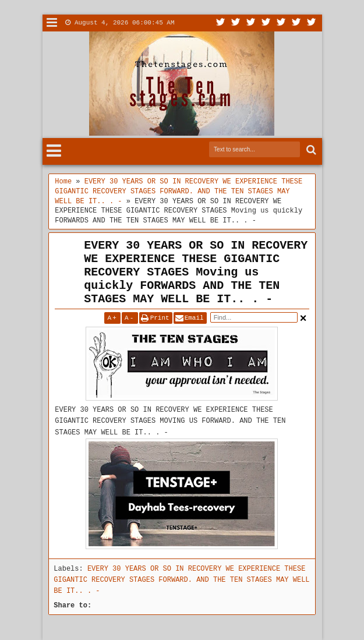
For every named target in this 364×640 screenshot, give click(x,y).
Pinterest (312, 23)
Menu (52, 23)
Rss (266, 23)
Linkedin (281, 23)
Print (160, 318)
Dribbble (296, 23)
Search (310, 150)
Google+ (251, 23)
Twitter (221, 23)
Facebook (236, 23)
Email (194, 318)
